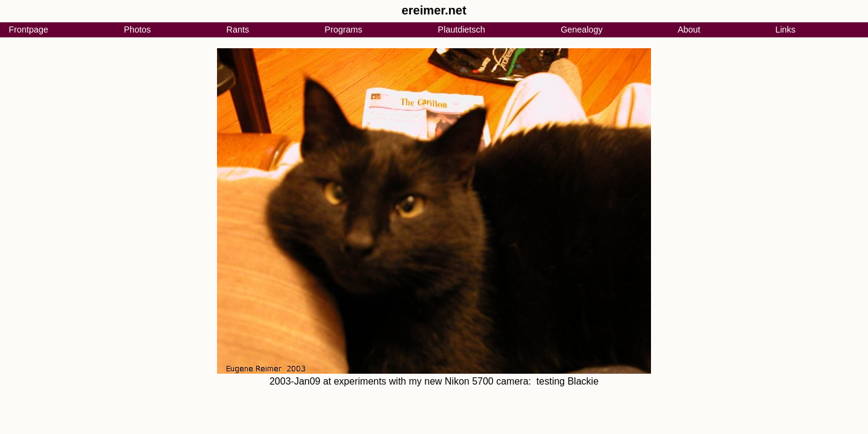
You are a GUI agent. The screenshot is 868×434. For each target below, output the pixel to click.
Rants (238, 30)
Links (785, 30)
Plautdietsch (461, 30)
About (689, 30)
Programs (344, 30)
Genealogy (582, 30)
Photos (137, 30)
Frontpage (28, 30)
